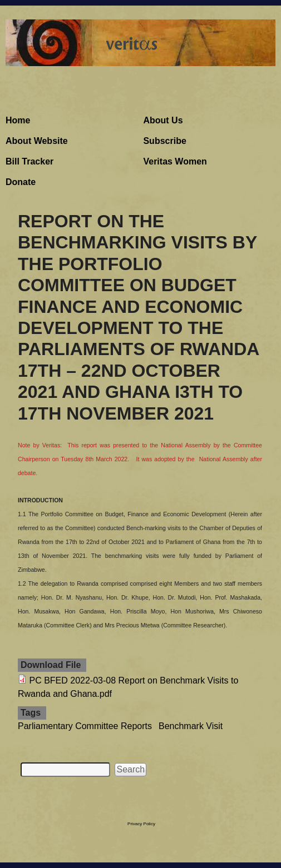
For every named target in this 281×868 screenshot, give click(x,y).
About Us (163, 120)
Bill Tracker (29, 161)
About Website (37, 141)
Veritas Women (175, 161)
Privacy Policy (141, 824)
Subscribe (164, 141)
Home (18, 120)
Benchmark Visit (191, 726)
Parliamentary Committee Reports (85, 726)
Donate (21, 182)
